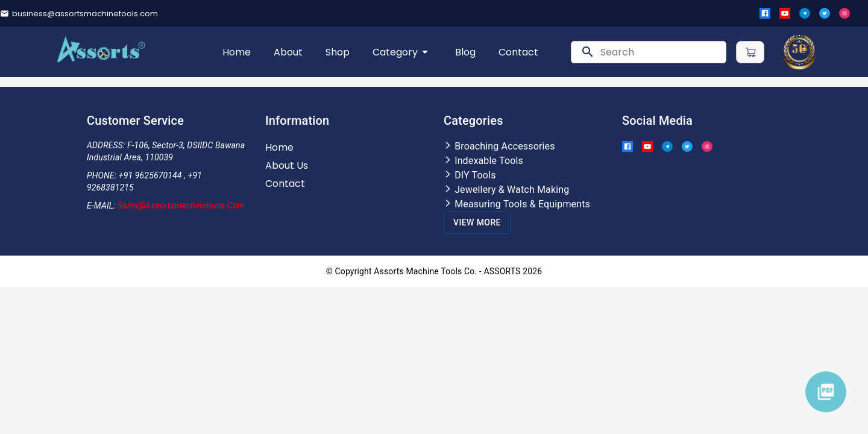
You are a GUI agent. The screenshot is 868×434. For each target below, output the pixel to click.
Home (237, 52)
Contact (518, 52)
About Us (287, 165)
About (288, 52)
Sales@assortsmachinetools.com (181, 206)
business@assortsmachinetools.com (85, 14)
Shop (338, 52)
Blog (465, 52)
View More (477, 222)
